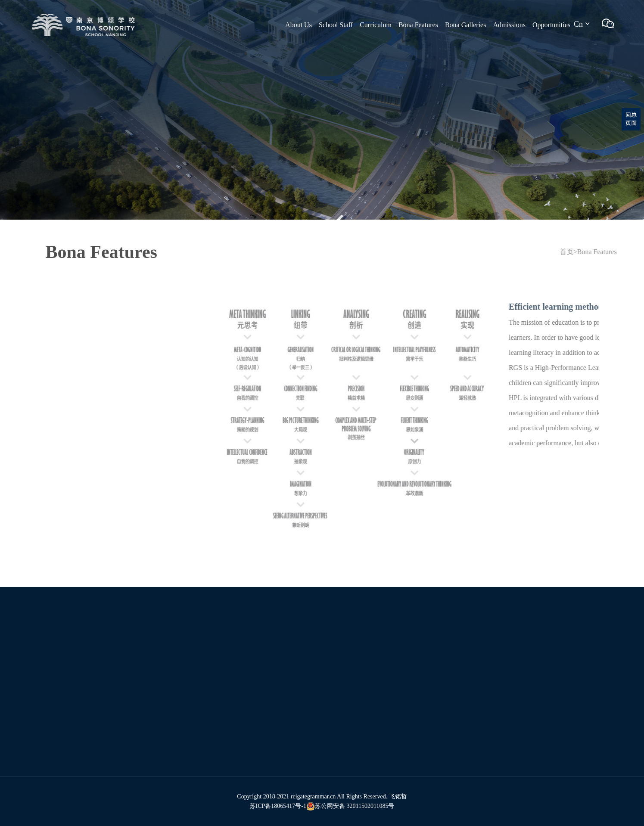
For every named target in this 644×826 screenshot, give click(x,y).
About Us (299, 25)
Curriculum (376, 25)
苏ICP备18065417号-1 (278, 806)
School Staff (336, 25)
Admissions (509, 25)
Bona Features (418, 25)
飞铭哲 (398, 796)
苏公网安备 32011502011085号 (350, 806)
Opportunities (551, 25)
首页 (578, 252)
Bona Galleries (466, 25)
